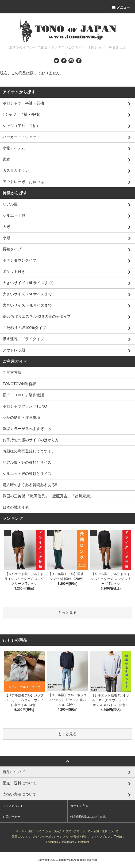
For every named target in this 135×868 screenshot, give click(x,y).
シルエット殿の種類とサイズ (27, 474)
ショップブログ (101, 837)
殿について (35, 831)
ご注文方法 (12, 373)
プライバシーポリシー (46, 837)
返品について (20, 837)
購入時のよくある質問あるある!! (30, 485)
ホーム (20, 831)
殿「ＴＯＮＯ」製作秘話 (23, 395)
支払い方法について (78, 831)
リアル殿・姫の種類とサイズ (27, 462)
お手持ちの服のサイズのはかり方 (31, 440)
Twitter (118, 837)
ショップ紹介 (54, 831)
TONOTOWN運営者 (19, 384)
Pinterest (84, 842)
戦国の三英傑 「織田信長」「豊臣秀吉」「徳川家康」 (48, 496)
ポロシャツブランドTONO (25, 406)
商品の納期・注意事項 (21, 417)
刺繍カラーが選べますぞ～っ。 (29, 429)
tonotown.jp (66, 860)
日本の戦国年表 (16, 507)
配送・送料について (106, 831)
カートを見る (79, 806)
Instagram (68, 842)
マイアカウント (13, 806)
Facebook (52, 842)
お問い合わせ (11, 817)
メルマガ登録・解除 (75, 837)
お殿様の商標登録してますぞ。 (29, 451)
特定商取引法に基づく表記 (88, 817)
